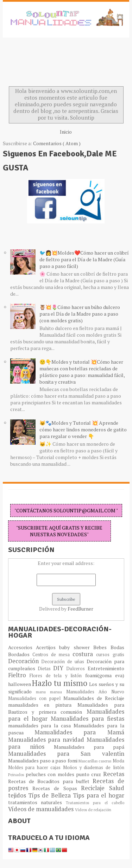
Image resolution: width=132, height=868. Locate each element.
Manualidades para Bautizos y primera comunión (66, 708)
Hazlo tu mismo (61, 683)
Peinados (17, 775)
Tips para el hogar (98, 795)
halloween (20, 684)
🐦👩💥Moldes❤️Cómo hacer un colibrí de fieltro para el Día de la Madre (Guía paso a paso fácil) (84, 259)
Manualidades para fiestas (87, 719)
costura (84, 654)
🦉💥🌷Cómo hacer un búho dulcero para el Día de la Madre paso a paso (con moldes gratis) (80, 314)
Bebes (102, 647)
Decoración (25, 661)
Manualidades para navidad (47, 740)
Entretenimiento (106, 668)
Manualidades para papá (89, 747)
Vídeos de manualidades (42, 809)
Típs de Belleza (51, 795)
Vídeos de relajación (93, 810)
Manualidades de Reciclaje (94, 698)
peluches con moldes (51, 774)
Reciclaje (95, 788)
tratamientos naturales (37, 802)
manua (58, 692)
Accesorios (22, 647)
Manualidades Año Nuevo (95, 692)
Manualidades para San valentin (66, 754)
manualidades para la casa (41, 725)
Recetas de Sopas (57, 788)
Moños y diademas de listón (94, 768)
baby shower (76, 647)
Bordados (20, 654)
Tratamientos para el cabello (95, 803)
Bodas (117, 647)
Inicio (66, 132)
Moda (118, 761)
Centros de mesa (53, 655)
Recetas (114, 774)
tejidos (18, 795)
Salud (117, 788)
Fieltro (19, 675)
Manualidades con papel (36, 698)
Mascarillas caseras (96, 761)
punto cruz (90, 774)
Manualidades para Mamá (79, 732)
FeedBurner (80, 609)
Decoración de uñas (64, 662)
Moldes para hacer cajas (36, 768)
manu (43, 692)
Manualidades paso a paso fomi (43, 761)
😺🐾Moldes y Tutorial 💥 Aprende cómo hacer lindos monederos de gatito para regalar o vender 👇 (83, 429)
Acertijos (48, 647)
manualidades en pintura (43, 705)
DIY (60, 668)
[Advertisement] (59, 64)
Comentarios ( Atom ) (57, 143)
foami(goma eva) (105, 675)
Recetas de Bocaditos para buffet (51, 781)
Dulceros (77, 669)
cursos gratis (110, 655)
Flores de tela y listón (57, 676)
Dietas (45, 669)
